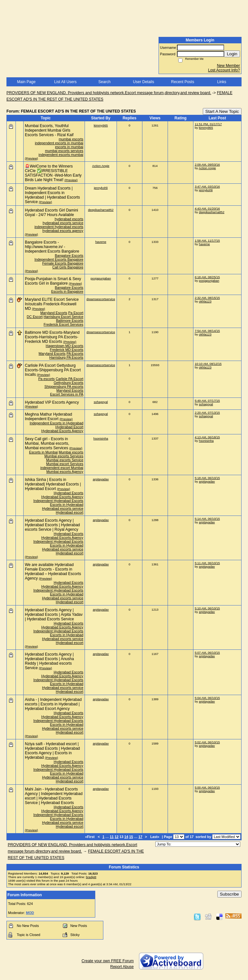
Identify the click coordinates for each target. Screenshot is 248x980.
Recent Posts (183, 82)
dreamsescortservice (101, 299)
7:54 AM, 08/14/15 (207, 331)
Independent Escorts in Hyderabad (57, 423)
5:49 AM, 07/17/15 (207, 401)
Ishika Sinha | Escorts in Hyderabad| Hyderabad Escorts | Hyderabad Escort (53, 484)
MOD (30, 913)
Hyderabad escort (70, 512)
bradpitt (91, 877)
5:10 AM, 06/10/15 (207, 608)
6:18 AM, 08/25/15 (207, 277)
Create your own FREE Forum (108, 961)
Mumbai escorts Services (64, 456)
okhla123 (205, 301)
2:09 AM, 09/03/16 (207, 164)
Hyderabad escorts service (63, 508)
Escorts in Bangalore (67, 291)
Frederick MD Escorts (67, 350)
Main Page (26, 82)
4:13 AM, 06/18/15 (207, 437)
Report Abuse (122, 967)
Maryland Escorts (54, 313)
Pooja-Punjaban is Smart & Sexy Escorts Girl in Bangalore (53, 281)
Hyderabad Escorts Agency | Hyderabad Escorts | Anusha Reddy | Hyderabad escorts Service (49, 661)
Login (232, 54)
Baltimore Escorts (70, 321)
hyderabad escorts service (63, 223)
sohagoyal (101, 402)
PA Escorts (75, 354)
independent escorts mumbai (61, 155)
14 (126, 837)
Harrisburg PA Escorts (66, 357)
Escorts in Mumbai (43, 452)
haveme (101, 242)
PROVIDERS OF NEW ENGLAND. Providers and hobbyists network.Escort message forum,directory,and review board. (109, 93)
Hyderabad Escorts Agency (62, 431)
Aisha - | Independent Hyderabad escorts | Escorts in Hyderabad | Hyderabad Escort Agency (53, 704)
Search (104, 82)
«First (90, 837)
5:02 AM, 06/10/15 (207, 742)
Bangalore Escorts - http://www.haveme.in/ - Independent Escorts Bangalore (52, 247)
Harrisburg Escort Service (63, 317)
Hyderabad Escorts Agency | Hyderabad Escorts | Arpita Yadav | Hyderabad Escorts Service (54, 615)
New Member (228, 66)
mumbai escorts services (64, 151)
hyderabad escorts (69, 219)
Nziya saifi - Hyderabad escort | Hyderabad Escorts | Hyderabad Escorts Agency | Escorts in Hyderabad (52, 751)
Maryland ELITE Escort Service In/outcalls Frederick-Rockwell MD (52, 304)
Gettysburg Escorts (68, 383)
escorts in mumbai (69, 147)
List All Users (65, 82)
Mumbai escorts (71, 452)
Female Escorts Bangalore (63, 263)
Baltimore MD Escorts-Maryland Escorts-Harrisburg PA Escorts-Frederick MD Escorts (52, 337)
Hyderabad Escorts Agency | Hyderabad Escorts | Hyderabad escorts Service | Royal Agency (52, 525)
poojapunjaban (101, 278)
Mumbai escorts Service (65, 460)
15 (131, 837)
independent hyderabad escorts (59, 227)
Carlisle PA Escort (69, 379)
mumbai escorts (71, 139)
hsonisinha (101, 438)
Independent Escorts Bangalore (59, 259)
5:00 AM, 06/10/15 (207, 787)
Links (222, 82)
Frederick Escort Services (63, 324)
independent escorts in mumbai (59, 143)
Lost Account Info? (224, 70)
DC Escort (35, 317)
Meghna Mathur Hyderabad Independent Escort (48, 417)
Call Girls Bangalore (68, 267)
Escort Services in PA (67, 394)
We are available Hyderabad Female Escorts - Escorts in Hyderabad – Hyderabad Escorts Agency (53, 572)
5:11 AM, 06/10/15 (207, 563)
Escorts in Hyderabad (67, 505)
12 (117, 837)
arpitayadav (101, 479)
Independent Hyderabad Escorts (58, 501)
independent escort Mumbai (62, 468)
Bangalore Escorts (69, 256)
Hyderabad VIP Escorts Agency (52, 402)
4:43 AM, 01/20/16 (207, 208)
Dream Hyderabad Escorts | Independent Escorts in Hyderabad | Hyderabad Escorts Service (52, 195)
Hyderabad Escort (69, 427)
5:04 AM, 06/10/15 (207, 698)
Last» (155, 837)
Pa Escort (76, 313)
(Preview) (31, 158)
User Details (144, 82)
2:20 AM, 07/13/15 (207, 413)
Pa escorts (46, 379)
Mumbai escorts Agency (65, 472)
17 (140, 837)
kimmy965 (101, 125)
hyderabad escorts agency (63, 231)
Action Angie (101, 166)
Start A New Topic (222, 111)
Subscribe (229, 894)
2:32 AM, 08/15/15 (207, 298)
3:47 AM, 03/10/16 (207, 186)
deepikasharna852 (101, 210)
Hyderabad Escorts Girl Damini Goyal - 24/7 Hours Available (52, 212)
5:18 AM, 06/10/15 (207, 478)
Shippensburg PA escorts (64, 387)
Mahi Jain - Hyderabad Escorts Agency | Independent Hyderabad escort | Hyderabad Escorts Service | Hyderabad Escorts (54, 796)
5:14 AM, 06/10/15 (207, 519)
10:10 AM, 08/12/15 (208, 364)
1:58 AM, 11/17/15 (207, 240)
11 (112, 837)
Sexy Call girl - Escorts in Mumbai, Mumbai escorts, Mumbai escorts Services (47, 443)
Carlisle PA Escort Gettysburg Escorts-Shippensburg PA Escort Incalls (53, 370)
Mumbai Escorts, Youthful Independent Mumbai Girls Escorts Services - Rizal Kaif (49, 130)
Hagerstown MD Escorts (65, 346)
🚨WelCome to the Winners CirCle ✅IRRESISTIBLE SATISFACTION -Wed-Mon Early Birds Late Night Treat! (53, 173)
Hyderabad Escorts (68, 493)
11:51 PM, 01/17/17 (208, 124)
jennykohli (101, 188)
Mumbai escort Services (65, 464)
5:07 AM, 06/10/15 (207, 653)
